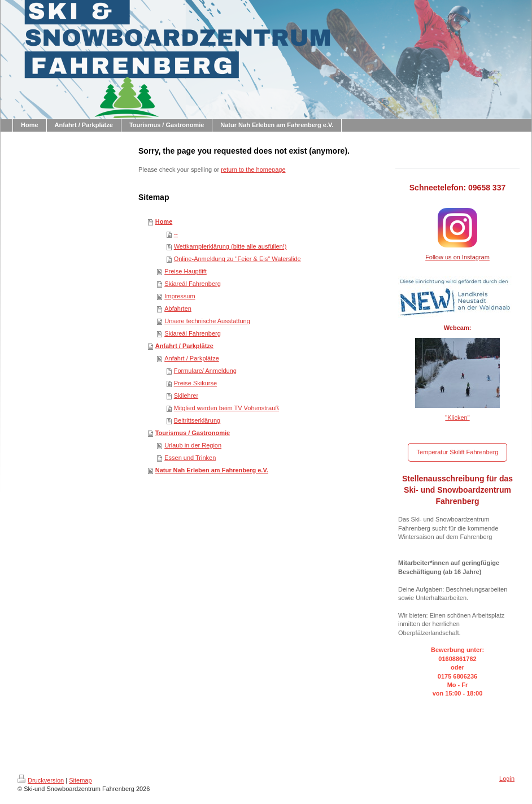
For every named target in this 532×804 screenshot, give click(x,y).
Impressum (180, 296)
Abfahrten (178, 308)
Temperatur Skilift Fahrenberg (458, 452)
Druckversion (41, 780)
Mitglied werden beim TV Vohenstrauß (226, 408)
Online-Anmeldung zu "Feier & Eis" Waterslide (237, 259)
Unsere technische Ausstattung (207, 321)
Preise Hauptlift (186, 271)
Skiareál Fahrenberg (193, 284)
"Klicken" (457, 418)
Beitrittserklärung (197, 420)
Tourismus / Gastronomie (193, 433)
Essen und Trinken (190, 458)
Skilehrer (186, 396)
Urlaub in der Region (193, 445)
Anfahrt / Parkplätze (184, 346)
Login (507, 779)
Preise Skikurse (195, 383)
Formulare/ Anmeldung (205, 371)
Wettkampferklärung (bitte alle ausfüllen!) (230, 246)
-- (176, 234)
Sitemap (80, 780)
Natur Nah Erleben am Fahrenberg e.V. (212, 470)
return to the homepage (253, 170)
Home (164, 221)
